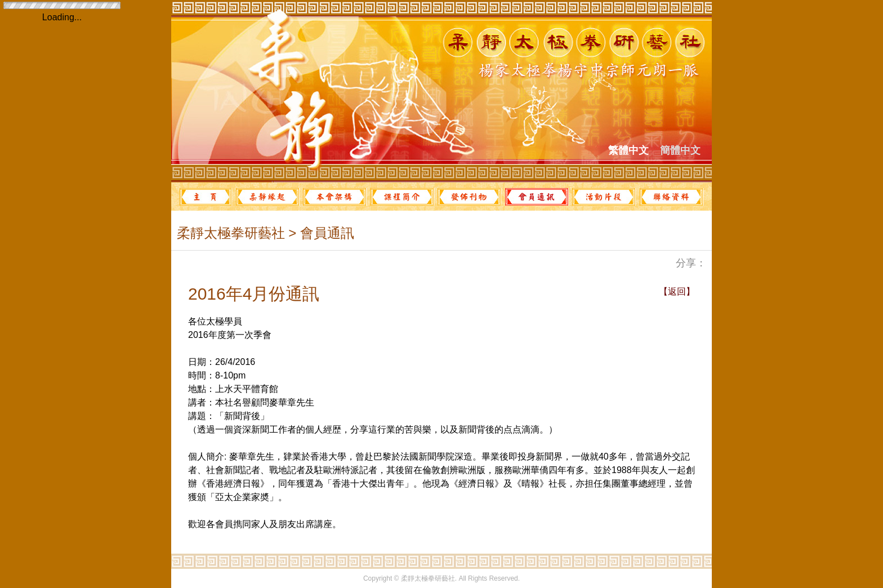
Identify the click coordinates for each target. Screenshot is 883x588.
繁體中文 (628, 150)
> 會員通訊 (320, 233)
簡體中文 (680, 150)
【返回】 (677, 291)
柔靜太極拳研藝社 (231, 233)
